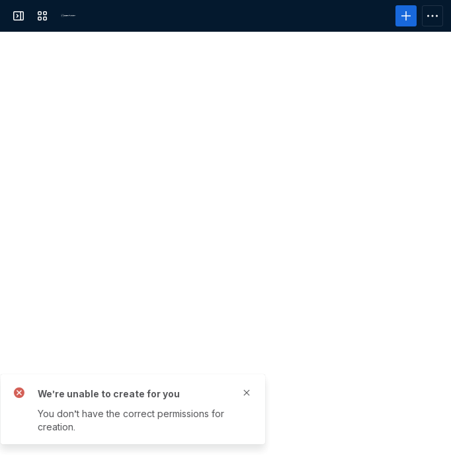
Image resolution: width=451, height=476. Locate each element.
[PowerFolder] (69, 16)
